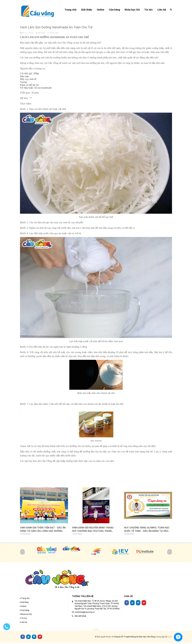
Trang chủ (25, 599)
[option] (44, 514)
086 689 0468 (80, 617)
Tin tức (23, 619)
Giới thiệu (24, 603)
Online (23, 607)
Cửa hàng (25, 611)
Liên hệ (23, 623)
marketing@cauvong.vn (85, 613)
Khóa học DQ (26, 615)
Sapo (170, 638)
